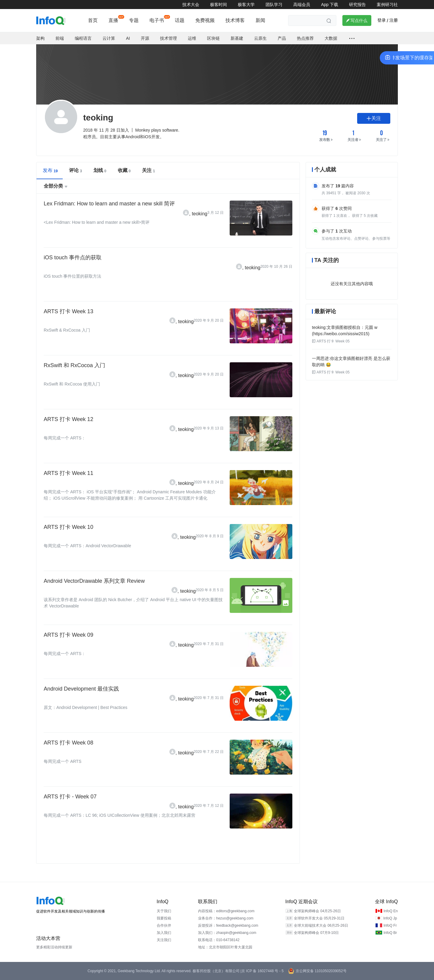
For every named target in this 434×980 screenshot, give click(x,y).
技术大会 (191, 5)
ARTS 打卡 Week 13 (68, 311)
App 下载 (330, 5)
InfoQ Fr (390, 925)
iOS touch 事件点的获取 (73, 257)
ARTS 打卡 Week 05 (331, 341)
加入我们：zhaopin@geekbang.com (227, 933)
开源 (145, 38)
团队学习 (274, 5)
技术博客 (235, 20)
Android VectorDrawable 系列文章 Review (94, 581)
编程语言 (83, 38)
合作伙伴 (164, 925)
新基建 (237, 38)
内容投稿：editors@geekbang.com (226, 911)
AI (128, 38)
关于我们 (164, 911)
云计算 (109, 38)
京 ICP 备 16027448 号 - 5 (263, 971)
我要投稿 (164, 918)
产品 (282, 38)
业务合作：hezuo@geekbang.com (226, 918)
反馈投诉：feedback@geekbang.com (228, 925)
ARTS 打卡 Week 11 (68, 473)
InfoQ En (390, 911)
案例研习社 (387, 5)
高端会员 (302, 5)
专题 (134, 20)
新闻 (260, 20)
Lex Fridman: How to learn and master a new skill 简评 (109, 204)
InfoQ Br (390, 933)
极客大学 (246, 5)
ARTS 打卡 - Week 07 (70, 797)
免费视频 (205, 20)
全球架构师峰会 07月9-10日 (316, 933)
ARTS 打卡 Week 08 (68, 743)
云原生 (260, 38)
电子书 (157, 20)
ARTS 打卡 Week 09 (68, 635)
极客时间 (219, 5)
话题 (180, 20)
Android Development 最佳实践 (81, 689)
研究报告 (357, 5)
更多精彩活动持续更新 (54, 947)
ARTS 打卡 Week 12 (68, 419)
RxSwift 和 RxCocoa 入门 (74, 365)
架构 (40, 38)
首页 (93, 20)
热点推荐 (305, 38)
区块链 (213, 38)
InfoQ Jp (390, 918)
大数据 (331, 38)
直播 (113, 20)
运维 (192, 38)
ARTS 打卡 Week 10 (68, 527)
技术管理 (168, 38)
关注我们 (164, 940)
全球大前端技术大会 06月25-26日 (321, 925)
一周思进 (320, 358)
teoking (200, 214)
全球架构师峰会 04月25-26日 (317, 911)
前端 (60, 38)
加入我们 (164, 933)
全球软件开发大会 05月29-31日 (319, 918)
